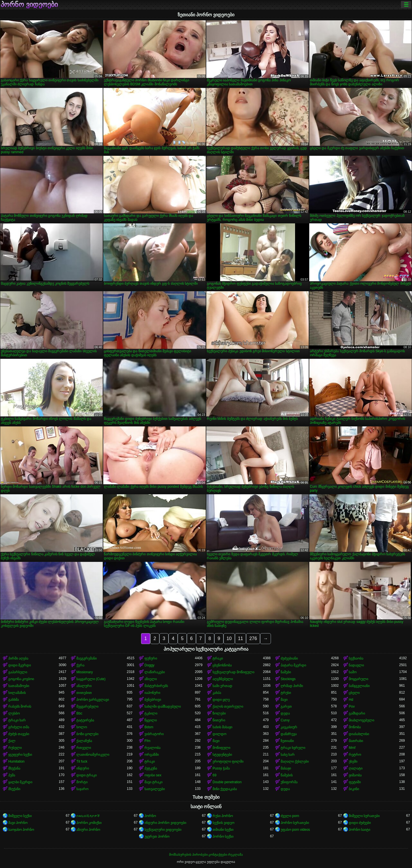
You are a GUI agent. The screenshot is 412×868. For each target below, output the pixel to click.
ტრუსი (286, 693)
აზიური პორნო (88, 830)
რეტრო (355, 755)
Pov (352, 706)
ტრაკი (218, 658)
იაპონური (152, 693)
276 (253, 638)
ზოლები (219, 713)
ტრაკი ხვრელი (293, 748)
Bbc (79, 713)
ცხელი (354, 693)
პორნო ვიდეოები (29, 5)
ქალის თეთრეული (228, 706)
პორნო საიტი (359, 830)
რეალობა (152, 748)
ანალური (84, 686)
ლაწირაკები (155, 672)
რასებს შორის (20, 706)
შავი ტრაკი (153, 782)
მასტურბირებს (156, 686)
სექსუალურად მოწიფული (233, 672)
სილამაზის (17, 693)
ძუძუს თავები (19, 734)
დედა (285, 713)
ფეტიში (355, 782)
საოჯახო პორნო (21, 830)
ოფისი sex (153, 775)
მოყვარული (358, 679)
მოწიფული (221, 748)
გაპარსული (18, 672)
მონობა (355, 727)
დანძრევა (289, 734)
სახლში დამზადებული (163, 706)
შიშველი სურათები (364, 816)
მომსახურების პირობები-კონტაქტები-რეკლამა (206, 855)
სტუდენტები (222, 755)
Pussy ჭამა (221, 768)
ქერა (80, 665)
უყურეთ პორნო (157, 836)
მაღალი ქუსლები (295, 761)
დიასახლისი (359, 734)
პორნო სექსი (223, 836)
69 (214, 775)
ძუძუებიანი (289, 658)
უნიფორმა (289, 782)
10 (229, 638)
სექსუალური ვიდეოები (163, 830)
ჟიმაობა (355, 775)
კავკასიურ (289, 727)
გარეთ (286, 706)
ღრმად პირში (292, 686)
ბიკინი (354, 789)
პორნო (150, 816)
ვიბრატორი (154, 734)
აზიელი (151, 679)
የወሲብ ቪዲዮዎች (88, 816)
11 (241, 638)
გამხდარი (357, 713)
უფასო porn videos (295, 830)
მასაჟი (286, 768)
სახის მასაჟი (222, 727)
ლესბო (14, 713)
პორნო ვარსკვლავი (93, 700)
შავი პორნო (18, 823)
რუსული (15, 748)
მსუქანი (14, 789)
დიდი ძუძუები (360, 823)
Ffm (147, 741)
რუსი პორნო (223, 816)
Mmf (352, 748)
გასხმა (14, 700)
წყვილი (151, 720)
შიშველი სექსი (20, 816)
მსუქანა (14, 768)
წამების (287, 775)
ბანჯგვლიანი (359, 686)
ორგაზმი (152, 755)
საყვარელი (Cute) (91, 679)
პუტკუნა (151, 768)
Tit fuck (82, 761)
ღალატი (356, 768)
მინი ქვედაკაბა (225, 789)
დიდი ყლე (221, 700)
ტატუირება (85, 720)
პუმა (12, 775)
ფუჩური (151, 658)
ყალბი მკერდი (20, 782)
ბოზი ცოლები (87, 734)
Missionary (85, 672)
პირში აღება (18, 658)
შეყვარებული (87, 706)
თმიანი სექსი (223, 830)
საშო (353, 672)
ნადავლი (356, 665)
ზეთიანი (287, 741)
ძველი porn (290, 816)
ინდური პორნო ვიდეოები (165, 823)
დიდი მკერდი (20, 665)
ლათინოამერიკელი (93, 755)
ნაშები (286, 672)
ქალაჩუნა (84, 741)
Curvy (285, 720)
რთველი (84, 748)
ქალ (12, 741)
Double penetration (227, 782)
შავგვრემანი (87, 658)
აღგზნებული (223, 679)
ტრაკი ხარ (17, 720)
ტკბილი (151, 713)
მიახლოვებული (362, 720)
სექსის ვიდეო (223, 823)
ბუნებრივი (153, 700)
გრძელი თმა (19, 727)
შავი (284, 700)
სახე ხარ (288, 755)
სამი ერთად (222, 686)
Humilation (16, 761)
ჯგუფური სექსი (20, 755)
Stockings (288, 679)
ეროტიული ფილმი (228, 761)
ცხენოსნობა (222, 665)
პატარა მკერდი (293, 665)
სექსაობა (356, 658)
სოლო (82, 727)
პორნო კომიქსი (89, 823)
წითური (219, 720)
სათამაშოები (19, 686)
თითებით (84, 693)
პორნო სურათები (295, 823)
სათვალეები (155, 789)
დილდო (219, 734)
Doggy (149, 665)
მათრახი (356, 741)
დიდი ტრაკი (87, 775)
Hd (351, 700)
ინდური (83, 768)
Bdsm (149, 727)
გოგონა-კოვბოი (21, 679)
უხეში (353, 761)
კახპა (217, 693)
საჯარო (82, 789)
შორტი (82, 782)
